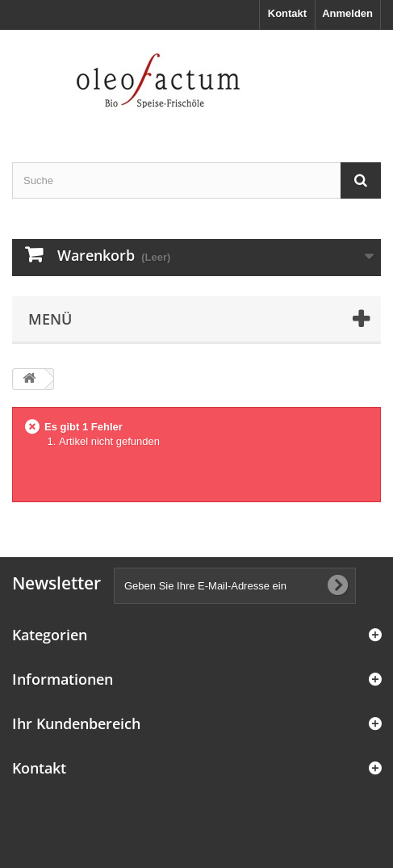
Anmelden (347, 13)
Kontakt (287, 13)
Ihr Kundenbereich (76, 723)
